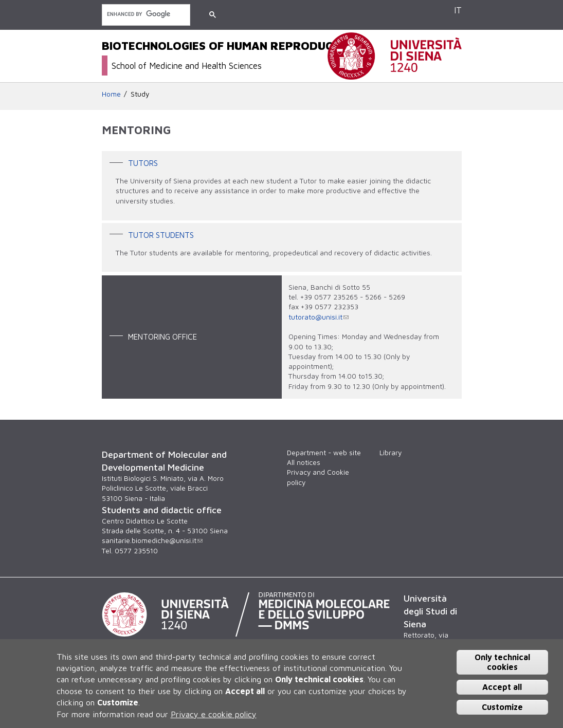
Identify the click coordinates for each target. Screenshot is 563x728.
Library (391, 453)
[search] (145, 14)
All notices (304, 462)
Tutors (143, 163)
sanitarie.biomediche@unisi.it (152, 540)
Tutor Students (161, 234)
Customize (502, 707)
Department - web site (324, 453)
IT (458, 10)
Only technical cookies (502, 662)
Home (111, 94)
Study (140, 94)
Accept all (502, 687)
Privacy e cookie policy (214, 714)
